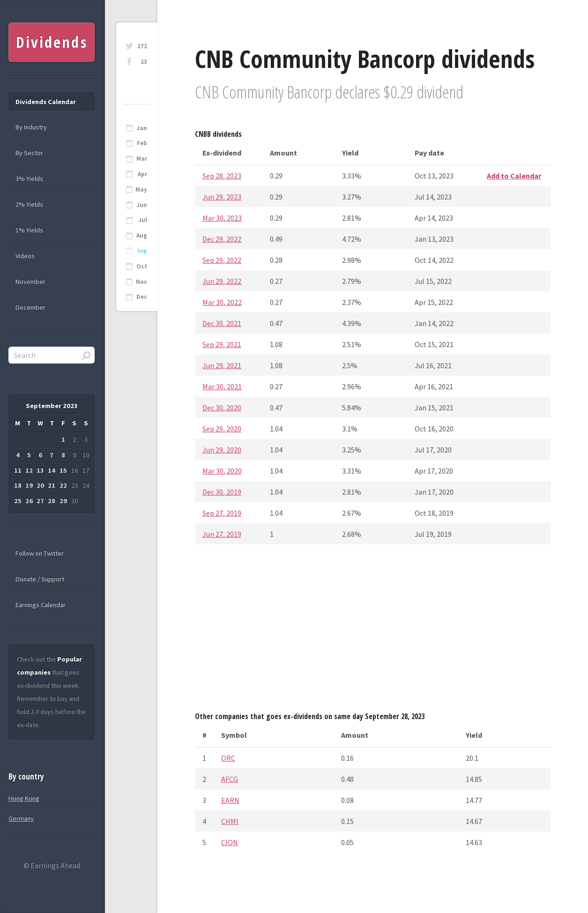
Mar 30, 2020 (222, 471)
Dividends (52, 42)
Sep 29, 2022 (222, 260)
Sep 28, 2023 (222, 176)
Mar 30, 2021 (222, 386)
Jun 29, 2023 (222, 197)
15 (63, 470)
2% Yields (29, 204)
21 (52, 485)
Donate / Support (40, 579)
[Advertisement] (373, 631)
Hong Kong (24, 798)
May (141, 189)
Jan (142, 128)
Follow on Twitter (40, 553)
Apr (142, 174)
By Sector (29, 153)
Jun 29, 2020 (222, 450)
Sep (142, 251)
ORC (228, 758)
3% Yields (29, 178)
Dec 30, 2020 (222, 408)
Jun (142, 205)
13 (40, 470)
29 (63, 501)
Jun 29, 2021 (222, 365)
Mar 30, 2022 (222, 302)
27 (40, 501)
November (30, 282)
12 (29, 470)
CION (230, 842)
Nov (141, 282)
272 (142, 46)
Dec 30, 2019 (222, 492)
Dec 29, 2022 (222, 239)
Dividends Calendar (46, 102)
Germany (21, 818)
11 (18, 470)
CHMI (230, 821)
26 (29, 501)
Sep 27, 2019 (222, 513)
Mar (142, 159)
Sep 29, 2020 (222, 429)
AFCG (230, 779)
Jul (143, 220)
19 (29, 485)
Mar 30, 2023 (222, 218)
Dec (142, 297)
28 (52, 501)
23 (144, 62)
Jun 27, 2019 (222, 534)
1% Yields (29, 230)
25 (18, 501)
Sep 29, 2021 (222, 344)
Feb (142, 143)
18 (18, 485)
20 (40, 485)
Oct (142, 266)
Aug (142, 235)
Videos (25, 256)
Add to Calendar (514, 176)
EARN (230, 800)
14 (52, 470)
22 (63, 485)
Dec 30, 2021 (222, 323)
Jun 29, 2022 (222, 281)
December (30, 307)
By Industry (31, 127)
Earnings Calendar (41, 605)
